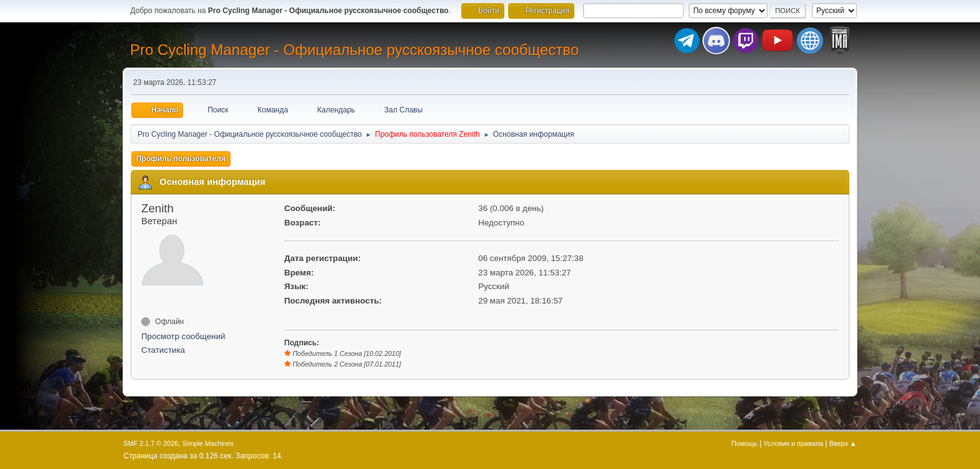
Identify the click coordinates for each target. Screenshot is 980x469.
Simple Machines (208, 443)
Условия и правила (793, 443)
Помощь (744, 443)
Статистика (163, 350)
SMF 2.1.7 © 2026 (151, 443)
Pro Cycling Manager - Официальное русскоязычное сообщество (354, 50)
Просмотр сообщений (183, 336)
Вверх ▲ (843, 443)
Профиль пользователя (181, 159)
